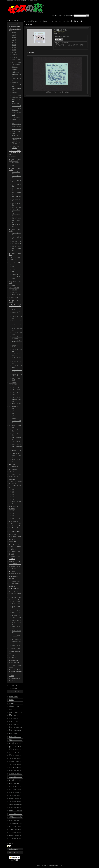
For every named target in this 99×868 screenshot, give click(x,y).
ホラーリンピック (14, 663)
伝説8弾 (14, 50)
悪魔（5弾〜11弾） (17, 246)
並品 (13, 165)
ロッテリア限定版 (17, 62)
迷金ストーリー (14, 658)
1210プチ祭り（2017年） (15, 789)
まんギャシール (16, 613)
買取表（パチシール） (15, 737)
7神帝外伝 (15, 93)
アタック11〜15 (16, 392)
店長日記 (11, 700)
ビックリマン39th (16, 129)
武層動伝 (14, 70)
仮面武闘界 (12, 559)
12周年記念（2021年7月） (16, 811)
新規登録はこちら (14, 849)
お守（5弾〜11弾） (17, 244)
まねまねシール (16, 615)
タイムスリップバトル (15, 474)
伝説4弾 (14, 40)
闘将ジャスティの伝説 (15, 561)
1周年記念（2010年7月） (15, 743)
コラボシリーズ (16, 117)
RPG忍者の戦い (13, 576)
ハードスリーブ (14, 24)
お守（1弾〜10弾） (17, 207)
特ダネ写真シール (17, 620)
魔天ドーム (12, 681)
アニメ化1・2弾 (16, 453)
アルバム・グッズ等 (15, 257)
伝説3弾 (14, 38)
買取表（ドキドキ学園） (15, 731)
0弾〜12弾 (15, 290)
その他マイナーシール (15, 549)
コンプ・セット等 (17, 295)
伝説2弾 (14, 35)
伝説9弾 (14, 52)
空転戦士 (12, 579)
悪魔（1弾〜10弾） (17, 218)
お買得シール (13, 260)
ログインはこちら (14, 852)
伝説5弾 (14, 42)
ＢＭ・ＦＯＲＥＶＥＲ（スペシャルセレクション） (15, 306)
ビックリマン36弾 (17, 126)
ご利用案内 (57, 16)
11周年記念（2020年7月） (16, 805)
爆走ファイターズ (14, 544)
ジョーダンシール (17, 618)
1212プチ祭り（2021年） (15, 814)
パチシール (12, 539)
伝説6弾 (14, 45)
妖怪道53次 (12, 586)
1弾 (13, 409)
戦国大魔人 (12, 479)
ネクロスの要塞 (14, 467)
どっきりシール (16, 604)
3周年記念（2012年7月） (15, 755)
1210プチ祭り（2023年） (15, 826)
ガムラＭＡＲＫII (16, 444)
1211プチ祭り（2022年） (15, 820)
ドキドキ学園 (13, 383)
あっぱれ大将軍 (14, 407)
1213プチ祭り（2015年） (15, 777)
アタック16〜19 (16, 395)
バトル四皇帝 (13, 534)
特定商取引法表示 (14, 697)
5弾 (13, 499)
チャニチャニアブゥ (15, 532)
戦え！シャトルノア (15, 669)
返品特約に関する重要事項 (62, 36)
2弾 (13, 411)
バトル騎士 (12, 472)
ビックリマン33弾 (17, 95)
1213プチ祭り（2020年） (15, 808)
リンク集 (11, 703)
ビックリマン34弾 (17, 106)
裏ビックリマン (16, 103)
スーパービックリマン (15, 262)
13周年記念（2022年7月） (16, 817)
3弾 (13, 414)
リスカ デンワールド (15, 584)
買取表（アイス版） (14, 722)
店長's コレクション (14, 706)
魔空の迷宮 (12, 509)
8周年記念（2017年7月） (15, 786)
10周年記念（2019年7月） (16, 799)
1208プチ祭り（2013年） (15, 765)
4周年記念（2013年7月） (15, 762)
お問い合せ (66, 16)
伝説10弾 (14, 55)
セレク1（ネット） (17, 310)
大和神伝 (12, 676)
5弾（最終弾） (16, 419)
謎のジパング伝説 (14, 477)
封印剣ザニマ (13, 542)
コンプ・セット (16, 601)
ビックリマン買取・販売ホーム (33, 21)
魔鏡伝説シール (14, 506)
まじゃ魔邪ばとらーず (15, 564)
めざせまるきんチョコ (15, 552)
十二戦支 (12, 655)
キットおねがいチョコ (15, 678)
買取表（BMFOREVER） (15, 740)
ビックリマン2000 (14, 288)
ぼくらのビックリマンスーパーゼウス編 (17, 99)
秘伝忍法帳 (12, 464)
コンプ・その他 (16, 518)
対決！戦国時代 (14, 521)
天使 (13, 267)
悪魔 (13, 272)
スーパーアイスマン (15, 591)
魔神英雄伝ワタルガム (15, 574)
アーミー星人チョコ (15, 649)
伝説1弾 (14, 33)
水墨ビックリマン (17, 124)
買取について (12, 709)
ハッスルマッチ (16, 442)
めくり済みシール (17, 451)
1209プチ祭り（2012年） (15, 758)
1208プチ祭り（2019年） (15, 802)
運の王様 (12, 554)
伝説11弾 (14, 57)
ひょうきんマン (14, 571)
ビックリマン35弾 (17, 112)
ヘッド (14, 264)
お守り (14, 269)
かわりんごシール (17, 639)
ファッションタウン (15, 581)
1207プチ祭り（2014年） (15, 771)
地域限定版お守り (17, 274)
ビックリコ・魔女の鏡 (15, 547)
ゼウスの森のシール (15, 27)
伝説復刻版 (12, 285)
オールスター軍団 (14, 589)
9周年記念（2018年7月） (15, 792)
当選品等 (14, 292)
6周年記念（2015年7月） (15, 774)
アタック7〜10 (16, 390)
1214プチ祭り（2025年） (15, 839)
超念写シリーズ (16, 646)
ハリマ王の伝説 (14, 469)
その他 (14, 115)
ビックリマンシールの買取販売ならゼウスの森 (49, 866)
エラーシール (13, 157)
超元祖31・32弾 (14, 298)
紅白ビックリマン (17, 131)
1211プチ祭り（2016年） (15, 783)
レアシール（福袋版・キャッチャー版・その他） (15, 153)
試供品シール (15, 72)
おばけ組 (14, 385)
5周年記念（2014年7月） (15, 768)
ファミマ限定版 (16, 65)
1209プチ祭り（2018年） (15, 795)
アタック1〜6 (15, 387)
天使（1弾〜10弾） (17, 197)
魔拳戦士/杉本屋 (14, 660)
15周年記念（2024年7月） (16, 829)
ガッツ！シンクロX (15, 556)
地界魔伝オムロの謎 (15, 566)
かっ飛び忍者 (13, 569)
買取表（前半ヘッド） (15, 715)
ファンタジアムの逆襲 (15, 537)
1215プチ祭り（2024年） (15, 832)
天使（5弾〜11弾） (17, 241)
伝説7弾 (14, 47)
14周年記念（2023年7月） (16, 823)
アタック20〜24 (16, 397)
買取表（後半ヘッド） (15, 718)
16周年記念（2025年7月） (16, 836)
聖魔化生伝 (15, 67)
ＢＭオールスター (17, 60)
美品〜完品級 (15, 163)
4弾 (13, 416)
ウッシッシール (16, 610)
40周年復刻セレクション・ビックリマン (17, 84)
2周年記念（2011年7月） (15, 749)
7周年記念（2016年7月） (15, 780)
